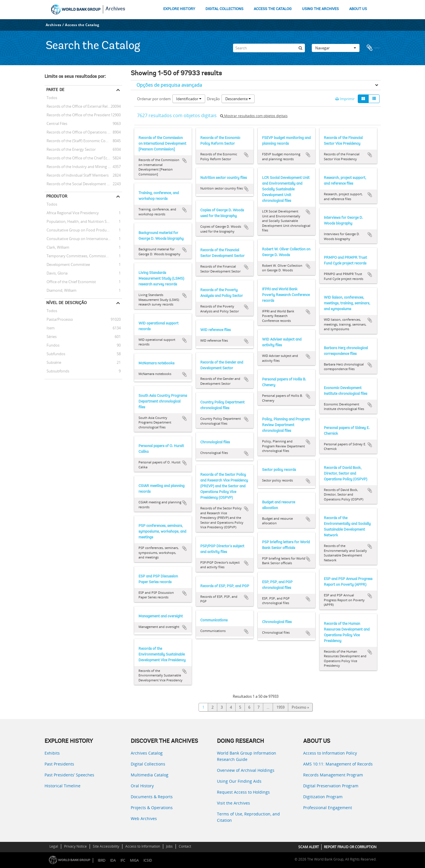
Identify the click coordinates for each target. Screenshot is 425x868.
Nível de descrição (67, 303)
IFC (123, 860)
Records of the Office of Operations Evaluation (83, 132)
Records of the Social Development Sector (81, 184)
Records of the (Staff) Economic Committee (82, 141)
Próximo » (300, 707)
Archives (115, 9)
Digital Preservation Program (331, 786)
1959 (280, 707)
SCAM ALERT (309, 847)
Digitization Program (323, 797)
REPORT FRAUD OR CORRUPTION (350, 847)
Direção (213, 99)
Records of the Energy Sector (70, 149)
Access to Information (143, 846)
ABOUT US (358, 9)
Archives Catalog (147, 753)
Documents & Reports (152, 797)
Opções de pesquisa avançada (169, 85)
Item (50, 328)
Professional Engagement (328, 808)
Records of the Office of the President (77, 115)
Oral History (142, 786)
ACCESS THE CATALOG (273, 9)
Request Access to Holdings (243, 792)
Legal (54, 846)
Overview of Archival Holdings (246, 770)
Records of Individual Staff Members (77, 175)
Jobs (169, 846)
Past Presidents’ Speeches (69, 775)
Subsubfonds (57, 371)
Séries (51, 337)
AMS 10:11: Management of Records (338, 764)
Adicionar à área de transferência (184, 161)
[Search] (269, 48)
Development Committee (67, 264)
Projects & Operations (152, 808)
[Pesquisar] (301, 48)
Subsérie (53, 362)
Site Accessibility (106, 846)
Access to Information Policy (330, 753)
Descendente (238, 99)
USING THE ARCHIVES (320, 9)
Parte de (55, 90)
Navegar (336, 48)
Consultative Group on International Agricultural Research (83, 239)
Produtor (57, 196)
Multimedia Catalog (150, 775)
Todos (52, 98)
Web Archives (144, 818)
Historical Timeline (62, 786)
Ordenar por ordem (154, 99)
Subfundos (55, 354)
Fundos (52, 345)
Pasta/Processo (59, 319)
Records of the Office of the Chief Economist (83, 158)
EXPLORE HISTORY (179, 9)
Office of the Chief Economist (70, 282)
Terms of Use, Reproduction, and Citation (248, 817)
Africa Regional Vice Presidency (72, 213)
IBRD (102, 860)
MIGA (134, 860)
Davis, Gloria (56, 273)
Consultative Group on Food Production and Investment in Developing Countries (83, 230)
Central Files (56, 123)
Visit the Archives (233, 803)
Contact (185, 846)
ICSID (148, 860)
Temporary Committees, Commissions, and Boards (83, 256)
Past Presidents (59, 764)
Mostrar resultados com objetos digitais (254, 116)
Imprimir (345, 99)
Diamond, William (60, 290)
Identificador (189, 99)
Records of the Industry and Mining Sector (82, 167)
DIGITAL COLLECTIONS (224, 9)
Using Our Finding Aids (239, 781)
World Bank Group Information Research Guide (247, 756)
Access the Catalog (82, 25)
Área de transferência (374, 48)
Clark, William (57, 247)
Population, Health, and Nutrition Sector (80, 221)
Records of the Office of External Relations (81, 106)
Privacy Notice (75, 846)
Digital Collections (148, 764)
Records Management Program (333, 775)
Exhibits (52, 753)
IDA (113, 860)
